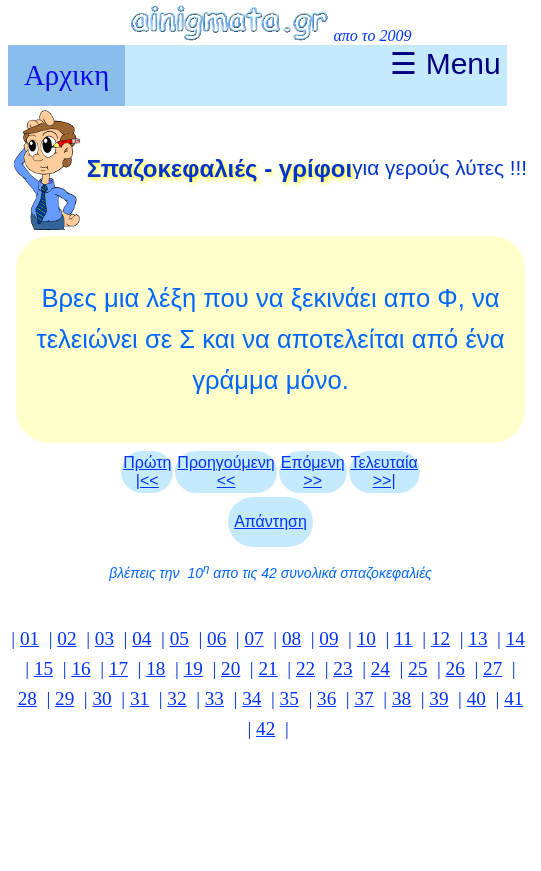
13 (477, 638)
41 (513, 698)
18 (155, 668)
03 (104, 638)
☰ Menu (445, 63)
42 (265, 728)
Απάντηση (270, 521)
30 (102, 698)
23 (342, 668)
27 (492, 668)
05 (179, 638)
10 (366, 638)
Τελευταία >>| (384, 471)
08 (291, 638)
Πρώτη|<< (147, 471)
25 (417, 668)
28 (27, 698)
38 (401, 698)
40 (476, 698)
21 (268, 668)
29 (64, 698)
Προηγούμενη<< (225, 471)
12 (440, 638)
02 (66, 638)
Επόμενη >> (313, 471)
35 (289, 698)
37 (363, 698)
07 (253, 638)
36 (326, 698)
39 (438, 698)
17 (118, 668)
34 (251, 698)
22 (305, 668)
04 (141, 638)
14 (515, 638)
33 (214, 698)
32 (176, 698)
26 (455, 668)
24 (380, 668)
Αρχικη (66, 75)
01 (29, 638)
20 (230, 668)
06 (216, 638)
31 (139, 698)
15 (43, 668)
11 (403, 638)
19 (193, 668)
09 (328, 638)
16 (80, 668)
